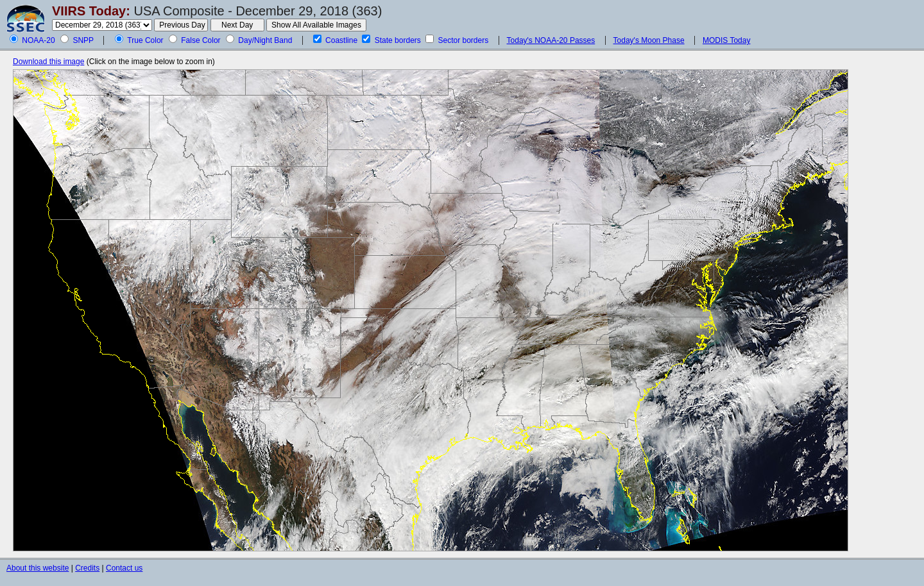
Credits (87, 568)
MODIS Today (726, 40)
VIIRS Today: (91, 11)
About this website (38, 568)
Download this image (48, 62)
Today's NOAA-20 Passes (551, 40)
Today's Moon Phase (649, 40)
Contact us (124, 568)
